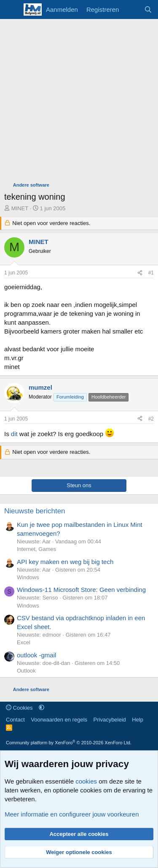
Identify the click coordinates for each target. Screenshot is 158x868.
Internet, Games (36, 549)
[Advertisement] (79, 102)
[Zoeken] (148, 9)
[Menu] (12, 10)
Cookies (19, 708)
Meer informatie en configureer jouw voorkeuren (72, 814)
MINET (20, 208)
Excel (24, 642)
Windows (28, 577)
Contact (15, 720)
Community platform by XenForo (69, 743)
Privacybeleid (110, 720)
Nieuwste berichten (35, 511)
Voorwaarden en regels (59, 720)
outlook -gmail (36, 655)
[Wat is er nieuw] (131, 9)
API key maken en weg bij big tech (65, 562)
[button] (42, 708)
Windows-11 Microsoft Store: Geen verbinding (81, 590)
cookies (86, 781)
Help (138, 720)
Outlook (26, 671)
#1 (151, 273)
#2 (151, 419)
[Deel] (140, 273)
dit (14, 434)
